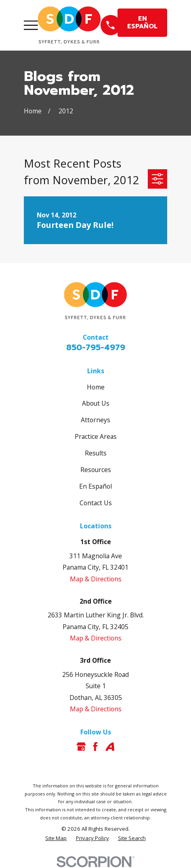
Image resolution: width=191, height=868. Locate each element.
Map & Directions (96, 579)
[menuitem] (56, 838)
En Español (95, 486)
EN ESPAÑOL (142, 22)
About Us (96, 403)
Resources (96, 470)
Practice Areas (96, 436)
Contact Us (96, 503)
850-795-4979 (96, 347)
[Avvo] (110, 747)
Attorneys (95, 420)
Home (96, 387)
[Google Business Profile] (81, 747)
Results (96, 453)
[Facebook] (95, 747)
